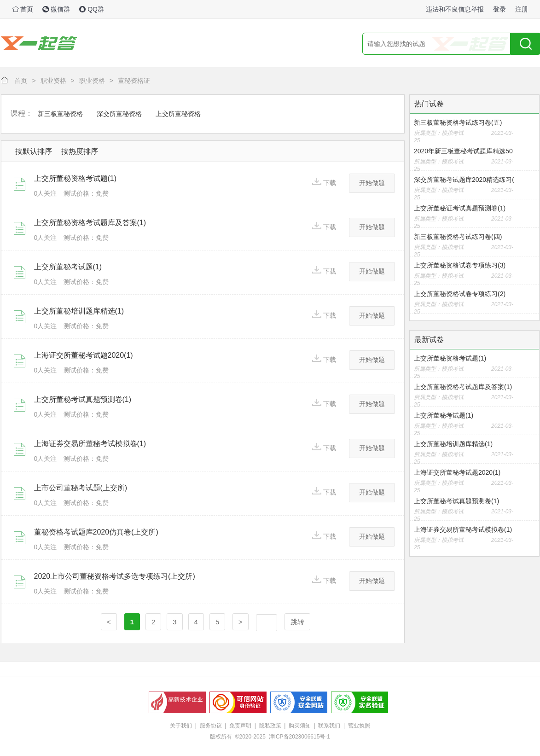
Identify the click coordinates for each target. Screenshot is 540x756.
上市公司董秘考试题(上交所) (81, 488)
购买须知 (300, 726)
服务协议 (211, 726)
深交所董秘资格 (119, 114)
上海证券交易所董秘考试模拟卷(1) (90, 444)
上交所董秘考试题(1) (68, 267)
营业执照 (359, 726)
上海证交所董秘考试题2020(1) (84, 355)
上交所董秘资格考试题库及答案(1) (90, 223)
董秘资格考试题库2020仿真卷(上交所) (96, 532)
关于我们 (181, 726)
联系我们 (329, 726)
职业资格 (53, 81)
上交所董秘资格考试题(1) (75, 178)
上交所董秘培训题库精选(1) (79, 311)
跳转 (297, 622)
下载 (324, 182)
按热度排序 (80, 151)
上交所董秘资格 (178, 114)
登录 (499, 9)
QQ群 (92, 9)
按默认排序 (34, 151)
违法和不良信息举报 (455, 9)
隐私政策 (270, 726)
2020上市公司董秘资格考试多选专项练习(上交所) (115, 576)
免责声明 (240, 726)
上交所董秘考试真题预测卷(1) (83, 399)
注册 (522, 9)
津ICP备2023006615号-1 (299, 737)
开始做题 (372, 183)
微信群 (56, 9)
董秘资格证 (134, 81)
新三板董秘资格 (60, 114)
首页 (23, 9)
